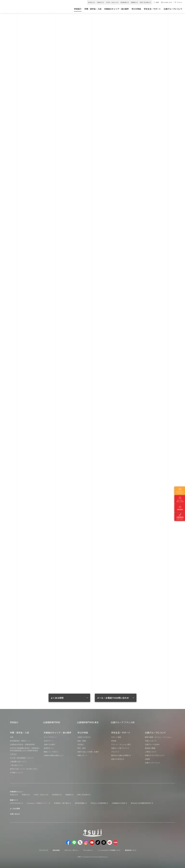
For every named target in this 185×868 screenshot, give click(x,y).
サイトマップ (44, 850)
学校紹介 (14, 722)
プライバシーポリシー (71, 850)
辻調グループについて (155, 733)
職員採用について (131, 850)
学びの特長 (83, 733)
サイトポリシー (88, 850)
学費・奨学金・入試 (19, 733)
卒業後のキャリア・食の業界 (57, 733)
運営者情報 (56, 850)
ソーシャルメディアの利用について (109, 850)
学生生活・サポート (121, 733)
